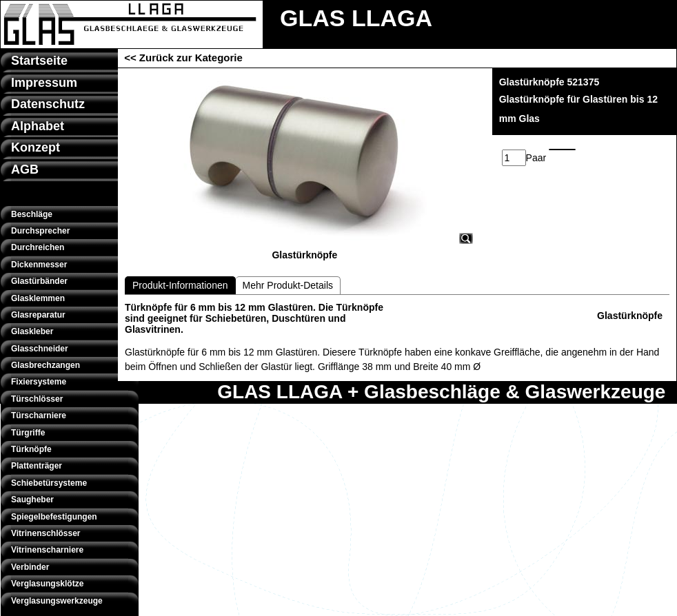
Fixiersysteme (39, 382)
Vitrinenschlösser (46, 533)
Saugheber (32, 500)
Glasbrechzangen (46, 365)
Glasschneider (40, 349)
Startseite (39, 61)
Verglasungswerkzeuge (57, 601)
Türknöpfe (31, 449)
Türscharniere (39, 415)
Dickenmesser (39, 265)
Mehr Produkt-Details (288, 285)
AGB (25, 170)
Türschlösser (37, 399)
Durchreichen (38, 247)
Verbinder (30, 567)
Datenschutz (48, 104)
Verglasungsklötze (47, 584)
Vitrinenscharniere (47, 550)
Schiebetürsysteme (49, 483)
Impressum (44, 83)
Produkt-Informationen (180, 285)
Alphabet (38, 126)
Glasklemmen (38, 298)
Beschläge (32, 214)
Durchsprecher (40, 231)
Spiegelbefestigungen (54, 517)
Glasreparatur (38, 315)
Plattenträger (37, 466)
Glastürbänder (39, 281)
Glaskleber (32, 331)
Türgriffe (28, 433)
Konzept (36, 147)
